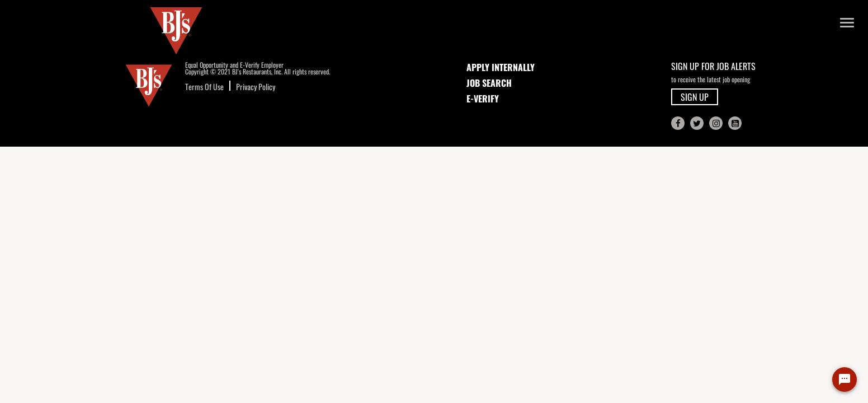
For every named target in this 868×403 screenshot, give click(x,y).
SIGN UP (695, 97)
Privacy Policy (256, 86)
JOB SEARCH (489, 83)
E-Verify (483, 99)
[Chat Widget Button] (845, 379)
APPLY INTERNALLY (501, 67)
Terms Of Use (204, 86)
